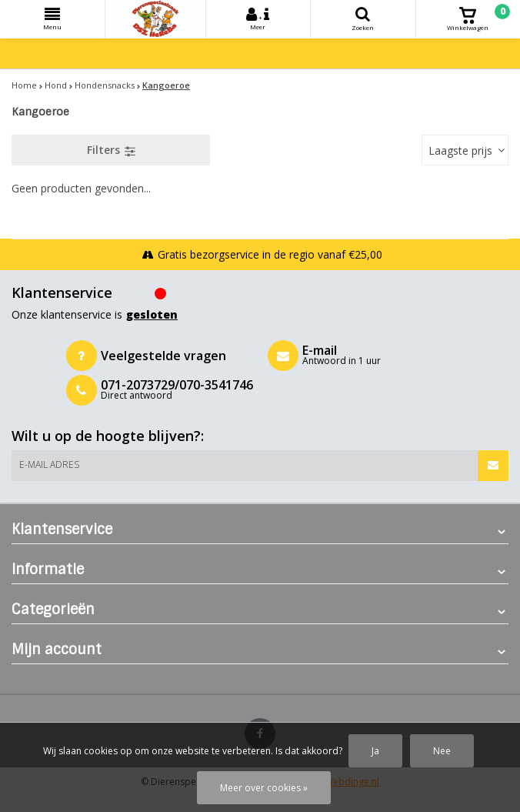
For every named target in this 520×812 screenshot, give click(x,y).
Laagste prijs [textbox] (460, 150)
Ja (375, 751)
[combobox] (465, 150)
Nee (442, 751)
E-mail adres (49, 464)
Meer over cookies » (264, 788)
